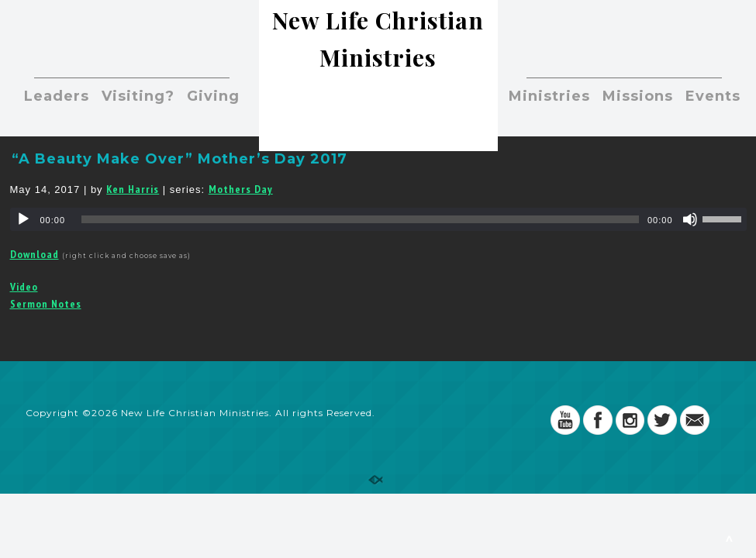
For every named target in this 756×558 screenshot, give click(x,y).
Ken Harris (133, 189)
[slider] (360, 219)
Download (35, 254)
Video (24, 287)
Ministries (549, 96)
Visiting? (138, 96)
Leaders (57, 96)
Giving (213, 96)
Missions (638, 96)
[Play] (23, 219)
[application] (378, 219)
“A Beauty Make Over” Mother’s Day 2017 (180, 159)
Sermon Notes (46, 304)
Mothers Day (241, 189)
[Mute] (690, 219)
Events (713, 96)
